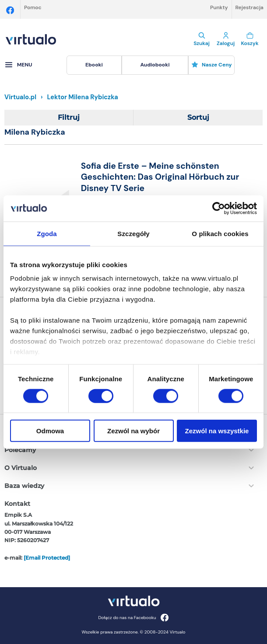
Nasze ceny (212, 65)
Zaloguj (226, 39)
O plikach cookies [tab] (220, 233)
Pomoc (33, 7)
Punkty (219, 7)
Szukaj (202, 39)
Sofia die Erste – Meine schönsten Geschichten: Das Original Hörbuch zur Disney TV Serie (160, 177)
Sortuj (198, 117)
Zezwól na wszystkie (217, 431)
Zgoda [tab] (47, 233)
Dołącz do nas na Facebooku (133, 618)
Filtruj (69, 117)
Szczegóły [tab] (133, 233)
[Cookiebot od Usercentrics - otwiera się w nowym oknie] (219, 208)
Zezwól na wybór (133, 431)
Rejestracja (249, 7)
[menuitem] (94, 65)
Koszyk (250, 39)
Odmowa (50, 431)
